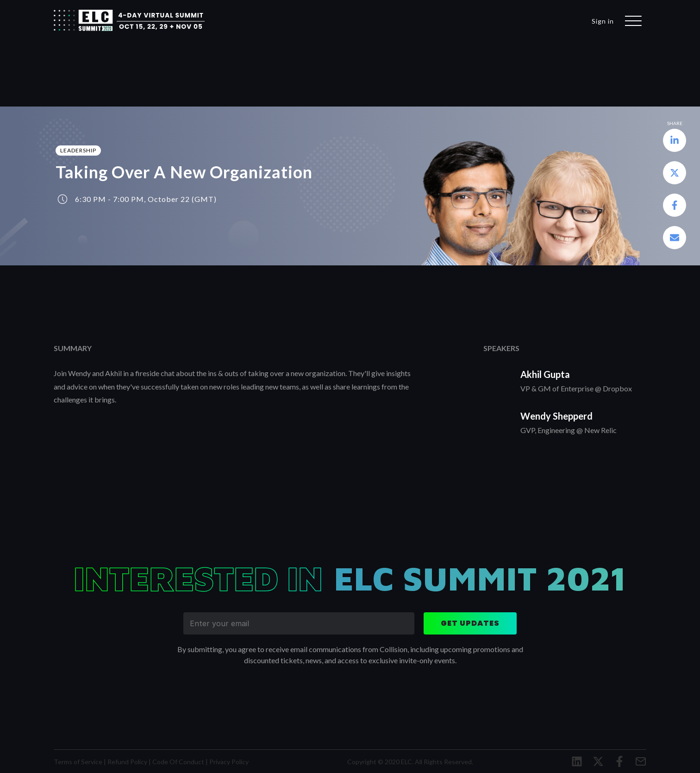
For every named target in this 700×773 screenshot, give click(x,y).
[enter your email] (299, 623)
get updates (470, 623)
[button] (675, 142)
